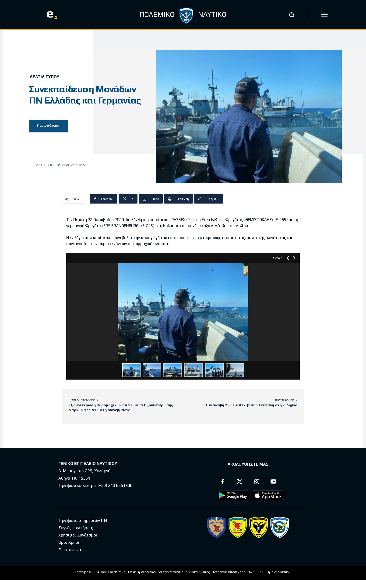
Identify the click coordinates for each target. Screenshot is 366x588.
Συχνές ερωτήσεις (76, 528)
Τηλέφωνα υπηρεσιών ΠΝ (83, 521)
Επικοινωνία (70, 550)
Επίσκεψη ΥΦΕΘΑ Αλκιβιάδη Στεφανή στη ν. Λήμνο (252, 405)
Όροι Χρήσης (70, 542)
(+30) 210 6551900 (115, 485)
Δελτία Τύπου (44, 77)
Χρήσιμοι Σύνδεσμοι (78, 535)
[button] (292, 15)
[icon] (324, 15)
